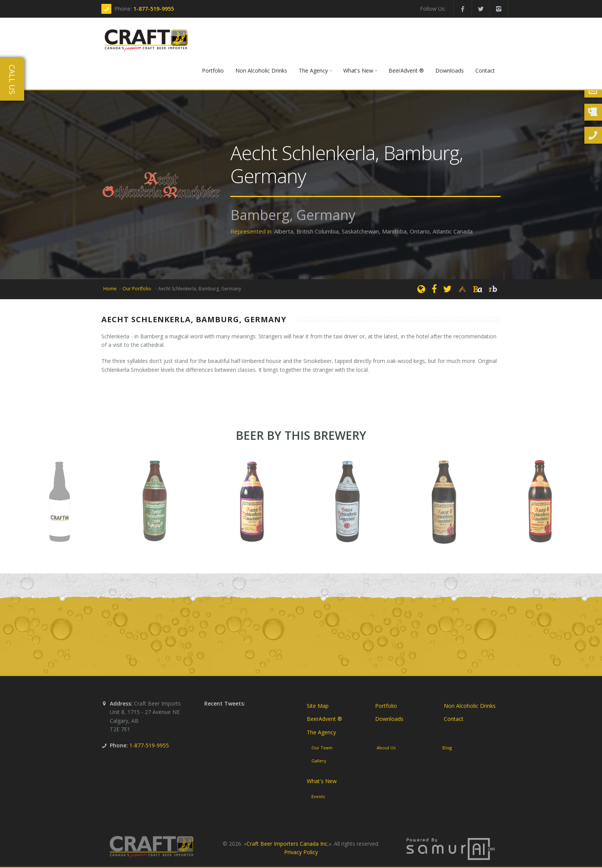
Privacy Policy (301, 852)
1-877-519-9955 (154, 9)
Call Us (12, 80)
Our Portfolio (137, 289)
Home (110, 289)
